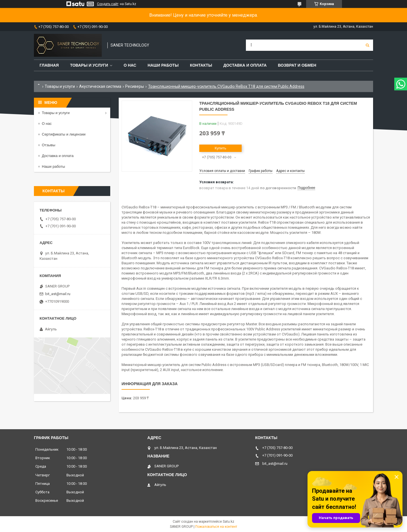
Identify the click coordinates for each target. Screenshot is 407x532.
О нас (130, 65)
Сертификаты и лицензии (64, 134)
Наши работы (163, 65)
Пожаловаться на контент (216, 527)
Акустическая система (100, 86)
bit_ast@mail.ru (58, 294)
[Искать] (367, 45)
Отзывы (49, 145)
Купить (220, 148)
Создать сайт (108, 4)
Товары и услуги (89, 65)
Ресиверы (135, 86)
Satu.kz (229, 522)
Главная (49, 65)
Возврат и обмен (297, 65)
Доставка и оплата (245, 65)
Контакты (201, 65)
